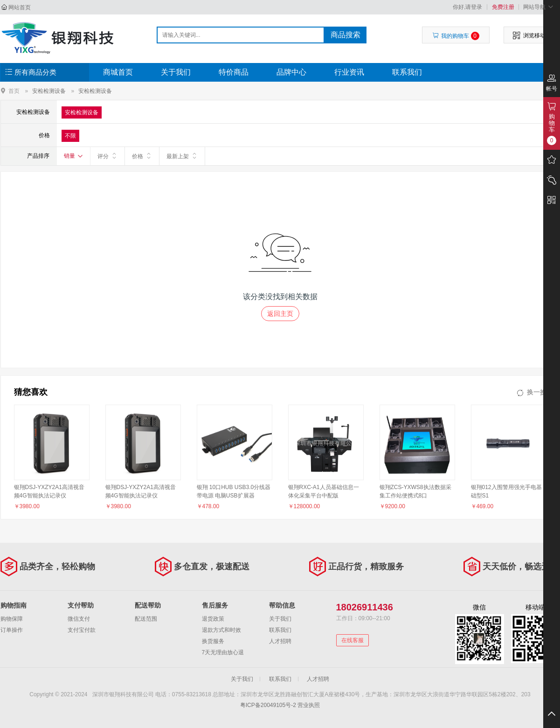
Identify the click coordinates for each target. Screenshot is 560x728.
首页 (14, 91)
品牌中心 (291, 72)
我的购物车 (456, 36)
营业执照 (309, 705)
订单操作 (12, 630)
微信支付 (79, 619)
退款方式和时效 (221, 630)
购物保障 (12, 619)
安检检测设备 (49, 91)
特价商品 (234, 72)
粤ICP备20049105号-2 (268, 705)
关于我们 (176, 72)
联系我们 (407, 72)
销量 (73, 156)
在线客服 (353, 640)
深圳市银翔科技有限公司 (59, 37)
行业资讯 (349, 72)
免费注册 (503, 7)
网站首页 (20, 7)
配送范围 (146, 619)
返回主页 (280, 314)
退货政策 (213, 619)
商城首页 (118, 72)
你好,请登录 (467, 7)
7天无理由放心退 (223, 652)
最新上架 (182, 156)
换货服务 (213, 641)
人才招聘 (280, 641)
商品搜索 (346, 35)
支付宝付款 (82, 630)
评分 (107, 156)
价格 (142, 156)
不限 (70, 136)
